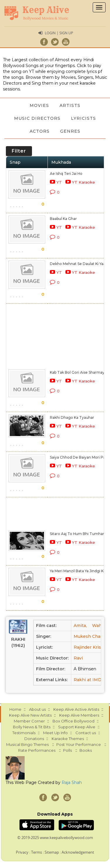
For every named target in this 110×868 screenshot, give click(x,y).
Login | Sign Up (59, 33)
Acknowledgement (78, 852)
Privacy (22, 852)
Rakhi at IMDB (89, 680)
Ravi (78, 658)
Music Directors (37, 118)
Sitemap (52, 852)
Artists (70, 105)
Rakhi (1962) (18, 642)
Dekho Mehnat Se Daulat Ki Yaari (79, 264)
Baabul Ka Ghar (63, 219)
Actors (40, 131)
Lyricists (83, 118)
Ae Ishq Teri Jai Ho (66, 174)
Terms (37, 852)
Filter (19, 151)
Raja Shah (72, 782)
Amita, (80, 626)
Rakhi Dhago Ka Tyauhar (72, 417)
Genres (70, 131)
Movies (39, 105)
